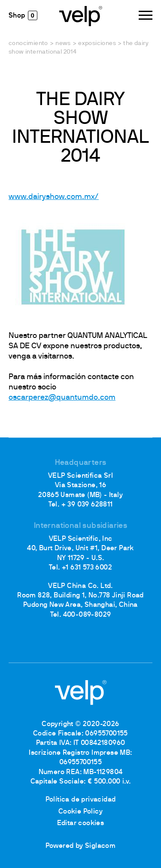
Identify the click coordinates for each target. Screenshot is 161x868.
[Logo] (81, 15)
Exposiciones (97, 44)
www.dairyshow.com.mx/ (54, 197)
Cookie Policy (80, 812)
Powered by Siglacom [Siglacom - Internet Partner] (81, 846)
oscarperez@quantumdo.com (62, 398)
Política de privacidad (81, 800)
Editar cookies (81, 823)
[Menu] (146, 15)
